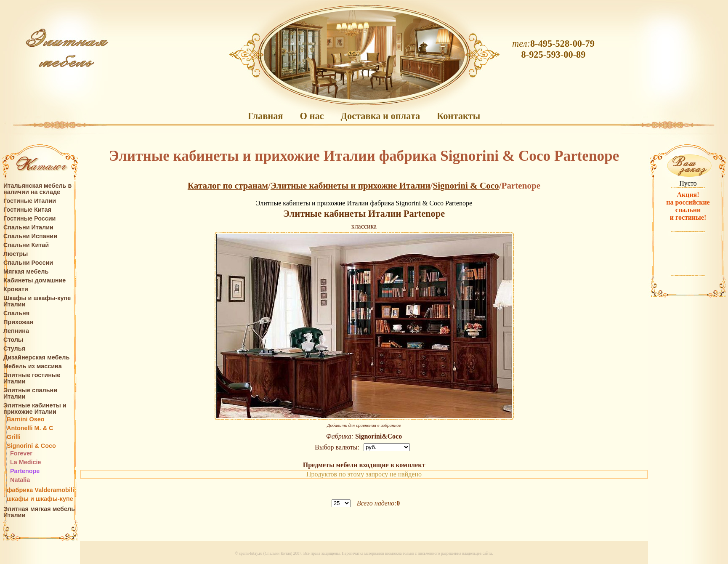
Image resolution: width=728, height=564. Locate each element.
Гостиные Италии (30, 201)
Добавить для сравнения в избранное (364, 425)
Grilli (14, 437)
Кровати (16, 289)
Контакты (458, 116)
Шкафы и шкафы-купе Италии (37, 301)
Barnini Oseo (26, 419)
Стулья (14, 349)
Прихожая (18, 322)
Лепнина (16, 331)
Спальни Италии (28, 227)
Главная (266, 116)
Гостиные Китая (27, 210)
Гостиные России (29, 219)
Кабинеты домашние (35, 281)
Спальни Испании (30, 236)
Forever (21, 454)
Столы (13, 340)
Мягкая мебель (26, 272)
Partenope (25, 471)
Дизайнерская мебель (36, 358)
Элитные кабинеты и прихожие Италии (35, 409)
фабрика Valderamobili (40, 490)
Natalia (20, 480)
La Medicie (26, 462)
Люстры (16, 254)
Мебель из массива (33, 366)
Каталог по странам (228, 186)
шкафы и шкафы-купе (40, 499)
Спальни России (28, 263)
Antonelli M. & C (30, 428)
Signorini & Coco (31, 446)
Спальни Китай (26, 245)
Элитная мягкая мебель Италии (39, 512)
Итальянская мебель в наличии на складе (37, 189)
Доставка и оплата (381, 116)
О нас (312, 116)
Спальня (16, 313)
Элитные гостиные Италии (32, 378)
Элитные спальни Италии (30, 394)
